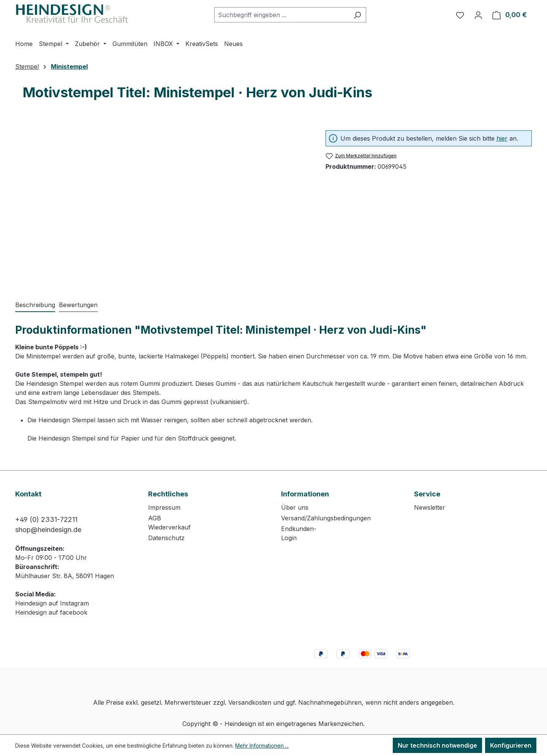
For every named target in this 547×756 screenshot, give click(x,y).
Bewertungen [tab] (78, 305)
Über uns (295, 507)
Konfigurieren (511, 745)
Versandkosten (250, 702)
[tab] (35, 305)
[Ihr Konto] (478, 15)
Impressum (164, 507)
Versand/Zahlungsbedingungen (326, 518)
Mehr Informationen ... (262, 746)
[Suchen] (357, 15)
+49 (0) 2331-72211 (46, 519)
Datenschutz (166, 538)
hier (502, 138)
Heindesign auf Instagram (52, 603)
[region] (163, 203)
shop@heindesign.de (48, 530)
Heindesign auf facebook (51, 612)
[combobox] (281, 15)
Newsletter (430, 507)
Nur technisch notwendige (437, 745)
